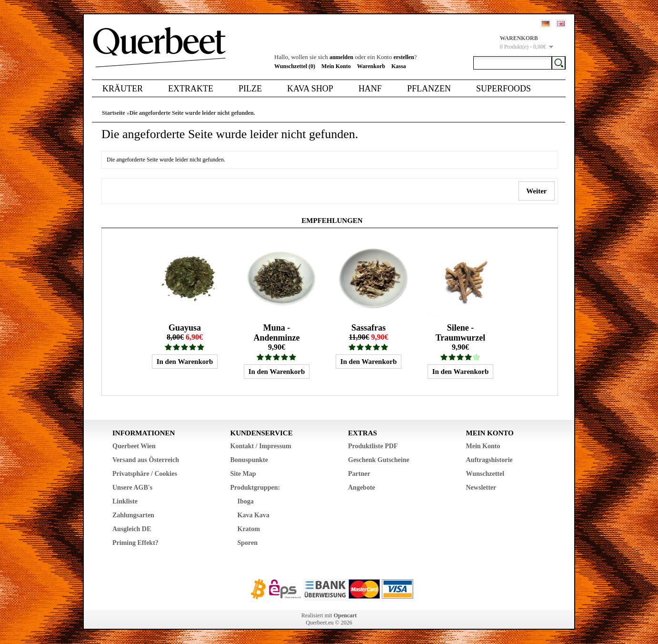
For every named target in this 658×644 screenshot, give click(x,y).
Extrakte (191, 89)
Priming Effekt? (135, 543)
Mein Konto (336, 66)
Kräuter (123, 89)
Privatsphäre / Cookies (145, 474)
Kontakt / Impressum (261, 446)
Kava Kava (254, 515)
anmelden (341, 57)
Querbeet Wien (134, 446)
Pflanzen (429, 89)
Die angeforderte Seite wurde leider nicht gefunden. (192, 113)
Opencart (345, 615)
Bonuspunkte (249, 460)
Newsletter (481, 488)
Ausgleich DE (132, 529)
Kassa (399, 66)
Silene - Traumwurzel (461, 333)
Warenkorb (371, 66)
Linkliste (125, 501)
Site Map (243, 474)
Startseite (114, 113)
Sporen (248, 543)
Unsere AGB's (132, 488)
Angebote (362, 488)
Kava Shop (310, 89)
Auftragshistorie (489, 460)
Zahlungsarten (133, 515)
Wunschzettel (485, 474)
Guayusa (185, 328)
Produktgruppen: (255, 488)
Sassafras (369, 328)
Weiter (537, 191)
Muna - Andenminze (276, 333)
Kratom (249, 529)
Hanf (370, 89)
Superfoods (503, 89)
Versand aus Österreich (146, 460)
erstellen (404, 57)
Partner (359, 474)
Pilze (250, 89)
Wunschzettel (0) (295, 66)
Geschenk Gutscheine (379, 460)
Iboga (246, 501)
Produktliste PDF (373, 446)
